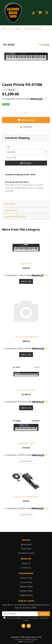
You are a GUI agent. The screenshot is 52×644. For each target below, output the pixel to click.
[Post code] (26, 157)
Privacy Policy (26, 582)
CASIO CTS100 (26, 264)
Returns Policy (26, 586)
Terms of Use (26, 578)
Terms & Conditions (32, 618)
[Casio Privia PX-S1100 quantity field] (26, 113)
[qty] (26, 146)
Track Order (26, 549)
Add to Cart (26, 120)
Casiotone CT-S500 (26, 443)
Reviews (16, 217)
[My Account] (33, 13)
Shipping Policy (26, 595)
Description (10, 204)
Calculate (26, 163)
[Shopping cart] (40, 13)
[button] (26, 127)
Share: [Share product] (9, 90)
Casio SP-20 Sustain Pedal (26, 497)
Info (45, 99)
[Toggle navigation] (47, 13)
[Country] (26, 152)
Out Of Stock (26, 461)
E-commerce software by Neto (26, 639)
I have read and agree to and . (26, 619)
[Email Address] (20, 614)
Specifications (11, 210)
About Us (26, 563)
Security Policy (26, 591)
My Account (26, 544)
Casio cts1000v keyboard (26, 337)
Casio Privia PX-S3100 (26, 390)
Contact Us (26, 568)
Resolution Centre (26, 553)
